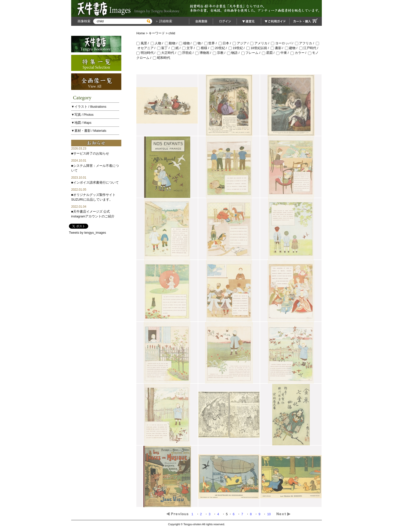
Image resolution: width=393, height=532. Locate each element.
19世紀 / (237, 48)
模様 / (204, 48)
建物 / (292, 48)
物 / (199, 43)
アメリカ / (261, 43)
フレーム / (252, 53)
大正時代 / (168, 53)
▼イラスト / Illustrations (89, 107)
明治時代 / (147, 53)
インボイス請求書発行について (96, 182)
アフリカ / (305, 43)
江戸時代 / (309, 48)
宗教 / (220, 53)
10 (269, 514)
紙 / (177, 48)
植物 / (186, 43)
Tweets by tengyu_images (87, 233)
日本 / (226, 43)
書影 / (278, 48)
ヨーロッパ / (283, 43)
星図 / (269, 53)
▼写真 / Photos (82, 115)
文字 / (189, 48)
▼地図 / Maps (81, 123)
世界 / (211, 43)
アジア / (241, 43)
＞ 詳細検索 (163, 21)
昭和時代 (162, 58)
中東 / (283, 53)
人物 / (158, 43)
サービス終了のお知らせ (91, 153)
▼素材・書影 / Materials (89, 131)
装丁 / (164, 48)
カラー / (299, 53)
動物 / (172, 43)
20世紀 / (220, 48)
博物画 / (204, 53)
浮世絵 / (187, 53)
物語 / (234, 53)
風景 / (143, 43)
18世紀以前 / (259, 48)
